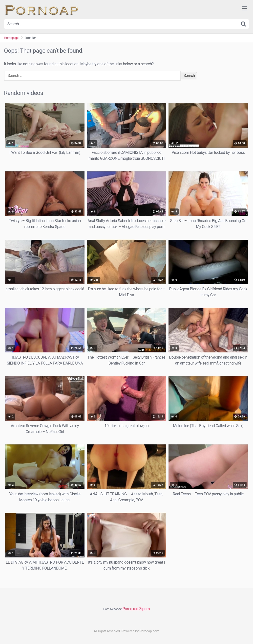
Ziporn (144, 609)
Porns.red (130, 609)
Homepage (11, 38)
